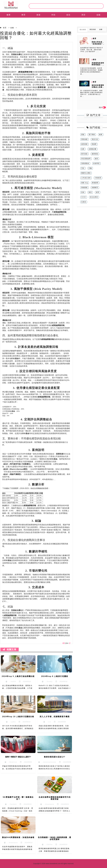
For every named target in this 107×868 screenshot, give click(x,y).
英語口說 (95, 139)
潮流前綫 (93, 29)
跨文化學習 (94, 197)
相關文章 (10, 649)
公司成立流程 (86, 178)
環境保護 (84, 139)
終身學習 (96, 163)
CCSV (84, 197)
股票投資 (42, 87)
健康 (9, 15)
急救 (83, 149)
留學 (98, 192)
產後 (83, 135)
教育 (24, 15)
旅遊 (39, 15)
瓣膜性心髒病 (86, 173)
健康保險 (95, 154)
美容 (83, 15)
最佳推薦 (83, 30)
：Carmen (11, 804)
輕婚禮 (94, 144)
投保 (83, 192)
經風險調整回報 (25, 72)
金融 (98, 15)
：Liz (47, 722)
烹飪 (83, 168)
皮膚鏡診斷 (93, 149)
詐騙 (90, 168)
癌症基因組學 (86, 159)
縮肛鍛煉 (84, 144)
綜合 (68, 15)
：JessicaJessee (47, 762)
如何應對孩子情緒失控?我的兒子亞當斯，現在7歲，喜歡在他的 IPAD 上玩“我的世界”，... (92, 50)
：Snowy (47, 681)
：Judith (11, 681)
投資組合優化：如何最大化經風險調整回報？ (36, 35)
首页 (5, 28)
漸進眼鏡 (84, 188)
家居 (90, 192)
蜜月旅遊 (84, 154)
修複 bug (85, 183)
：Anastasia (47, 804)
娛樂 (101, 29)
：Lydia (11, 722)
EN (9, 20)
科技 (53, 15)
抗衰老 (84, 202)
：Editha (47, 844)
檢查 (96, 159)
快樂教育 (95, 188)
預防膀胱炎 (85, 163)
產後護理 (95, 183)
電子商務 (92, 135)
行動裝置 (98, 178)
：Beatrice (11, 762)
